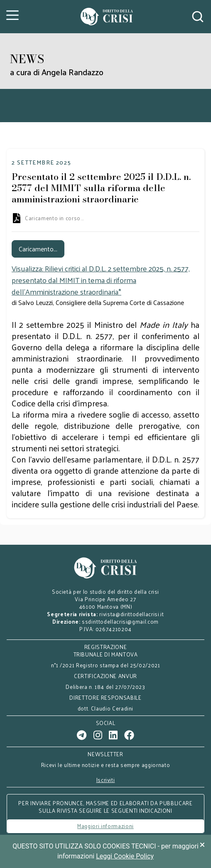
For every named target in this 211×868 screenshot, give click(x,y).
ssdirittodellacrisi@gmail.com (120, 621)
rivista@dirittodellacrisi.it (131, 614)
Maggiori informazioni (105, 826)
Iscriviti (106, 780)
